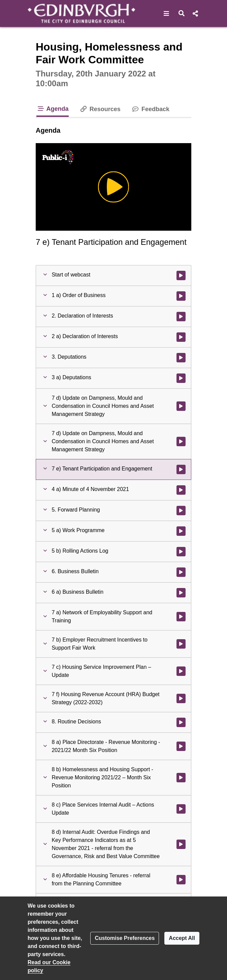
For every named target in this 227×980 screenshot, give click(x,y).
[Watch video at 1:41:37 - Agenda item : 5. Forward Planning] (181, 511)
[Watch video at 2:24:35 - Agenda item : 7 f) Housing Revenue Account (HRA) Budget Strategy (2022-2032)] (181, 698)
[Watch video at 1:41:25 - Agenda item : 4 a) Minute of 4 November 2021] (181, 490)
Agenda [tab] (53, 109)
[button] (167, 13)
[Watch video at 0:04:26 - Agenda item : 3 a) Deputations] (181, 378)
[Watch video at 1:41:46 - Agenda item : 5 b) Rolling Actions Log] (181, 552)
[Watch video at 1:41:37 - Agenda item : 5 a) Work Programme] (181, 531)
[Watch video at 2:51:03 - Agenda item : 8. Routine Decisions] (181, 722)
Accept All (182, 938)
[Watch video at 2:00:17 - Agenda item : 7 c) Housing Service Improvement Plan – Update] (181, 671)
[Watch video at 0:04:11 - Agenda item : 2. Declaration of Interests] (181, 317)
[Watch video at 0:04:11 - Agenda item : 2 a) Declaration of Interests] (181, 337)
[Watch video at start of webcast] (181, 275)
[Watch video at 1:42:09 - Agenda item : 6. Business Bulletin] (181, 572)
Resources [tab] (100, 109)
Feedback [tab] (150, 109)
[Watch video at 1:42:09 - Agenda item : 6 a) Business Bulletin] (181, 593)
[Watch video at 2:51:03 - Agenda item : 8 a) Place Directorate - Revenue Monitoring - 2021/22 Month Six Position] (181, 746)
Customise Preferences (125, 938)
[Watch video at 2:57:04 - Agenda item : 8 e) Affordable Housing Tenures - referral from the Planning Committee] (181, 880)
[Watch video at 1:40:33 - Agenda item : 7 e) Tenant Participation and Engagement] (181, 469)
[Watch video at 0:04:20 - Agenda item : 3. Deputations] (181, 358)
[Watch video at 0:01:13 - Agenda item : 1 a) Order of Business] (181, 296)
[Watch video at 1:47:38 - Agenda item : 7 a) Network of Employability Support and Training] (181, 617)
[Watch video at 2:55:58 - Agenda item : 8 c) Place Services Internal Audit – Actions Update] (181, 809)
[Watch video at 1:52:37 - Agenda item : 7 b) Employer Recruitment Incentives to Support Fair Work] (181, 644)
